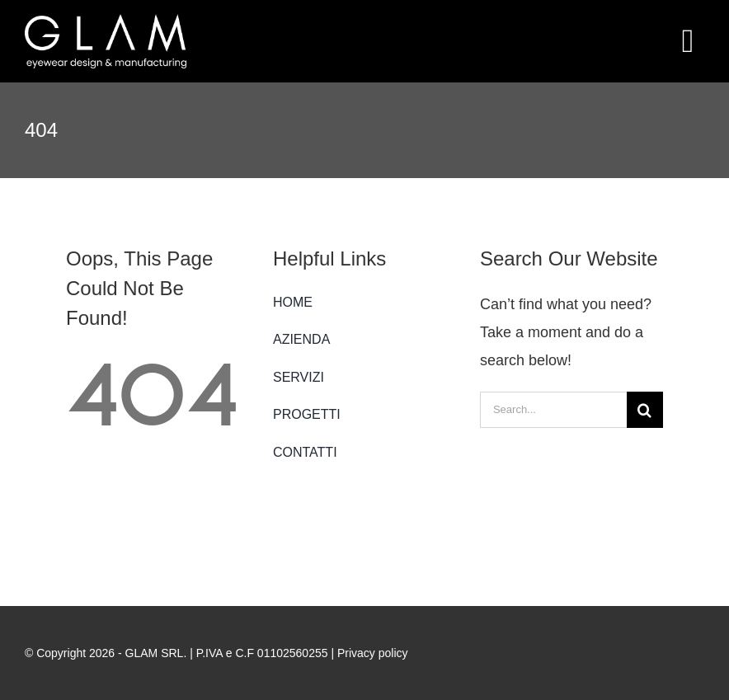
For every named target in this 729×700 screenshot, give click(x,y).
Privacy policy (373, 653)
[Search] (645, 410)
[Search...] (553, 410)
